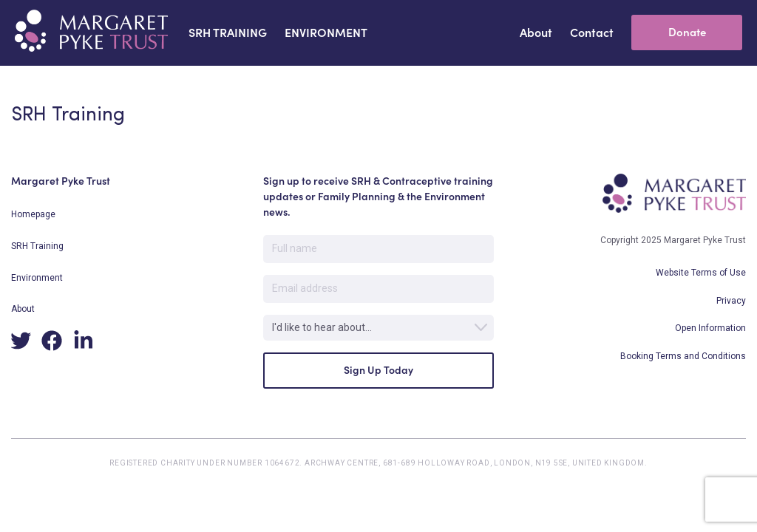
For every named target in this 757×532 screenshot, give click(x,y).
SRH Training (37, 246)
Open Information (710, 328)
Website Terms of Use (701, 273)
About (23, 309)
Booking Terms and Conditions (683, 356)
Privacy (731, 301)
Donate (687, 32)
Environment (37, 278)
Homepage (33, 214)
